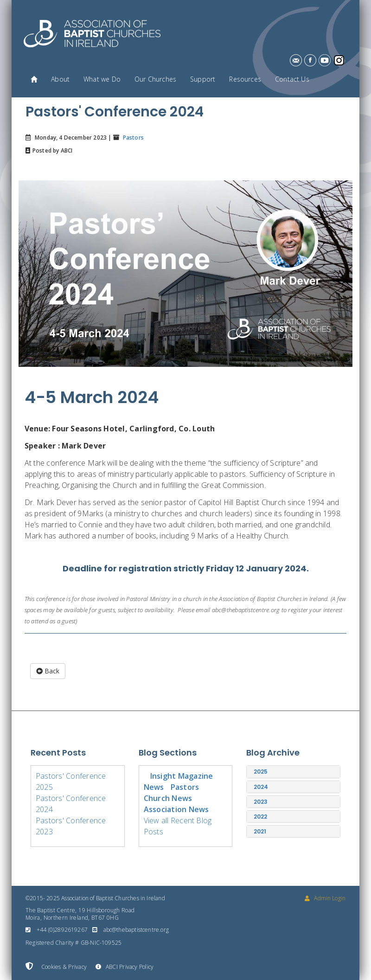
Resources (245, 79)
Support (203, 79)
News (154, 787)
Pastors (132, 138)
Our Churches (155, 79)
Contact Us (292, 79)
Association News (176, 809)
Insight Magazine (182, 776)
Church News (168, 798)
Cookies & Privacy (56, 967)
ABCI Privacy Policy (125, 967)
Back (48, 671)
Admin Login (325, 898)
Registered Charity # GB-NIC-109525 (74, 943)
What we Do (102, 79)
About (60, 79)
